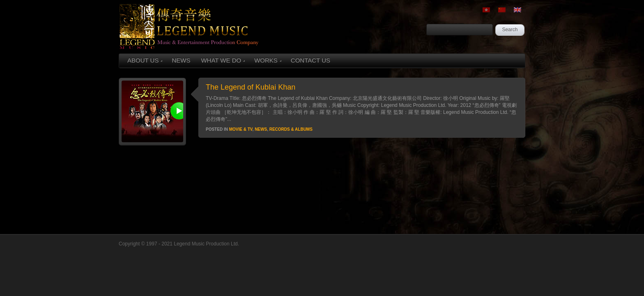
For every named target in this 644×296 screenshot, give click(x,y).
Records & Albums (291, 129)
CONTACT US (310, 60)
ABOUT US (145, 60)
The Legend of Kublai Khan (251, 87)
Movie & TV (241, 129)
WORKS (268, 60)
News (261, 129)
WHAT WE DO (223, 60)
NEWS (181, 60)
